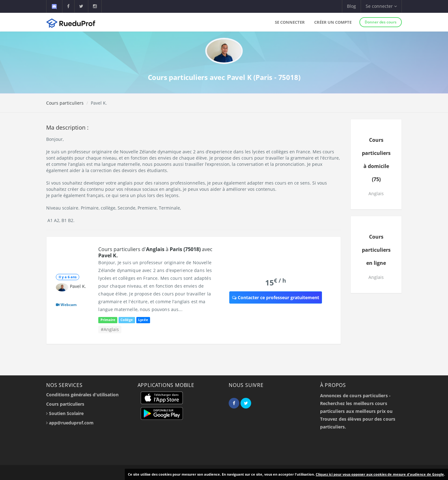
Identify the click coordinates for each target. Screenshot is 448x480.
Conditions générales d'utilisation (82, 395)
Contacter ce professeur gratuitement (276, 297)
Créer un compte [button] (333, 22)
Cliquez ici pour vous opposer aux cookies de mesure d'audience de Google (380, 474)
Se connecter (290, 22)
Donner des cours (381, 22)
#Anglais (110, 329)
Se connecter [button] (381, 6)
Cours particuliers (65, 103)
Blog (351, 6)
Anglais (376, 193)
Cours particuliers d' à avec (155, 252)
